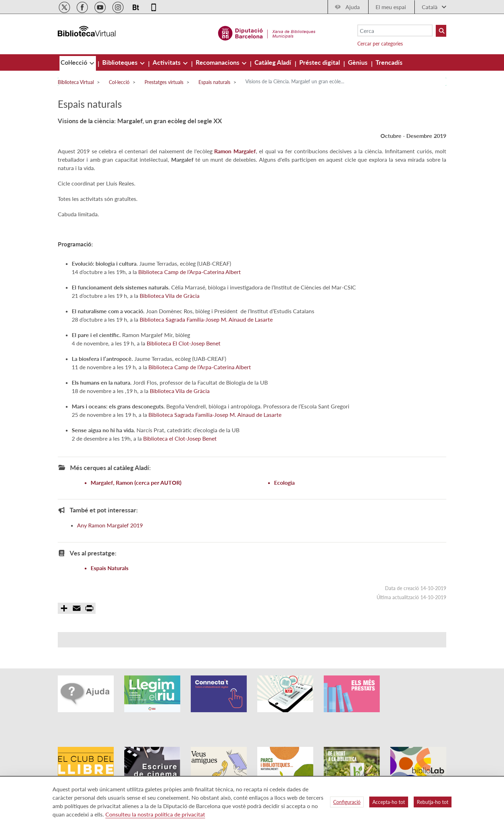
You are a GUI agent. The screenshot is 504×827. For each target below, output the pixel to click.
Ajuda (353, 7)
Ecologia (284, 491)
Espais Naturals (110, 576)
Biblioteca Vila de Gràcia (170, 304)
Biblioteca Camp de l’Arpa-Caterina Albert (190, 280)
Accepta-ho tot (389, 802)
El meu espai (391, 7)
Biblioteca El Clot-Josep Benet (184, 352)
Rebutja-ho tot (433, 802)
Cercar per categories (380, 44)
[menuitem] (75, 62)
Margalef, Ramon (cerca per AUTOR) (136, 491)
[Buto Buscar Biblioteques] (441, 31)
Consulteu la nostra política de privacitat (155, 814)
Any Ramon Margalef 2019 (110, 534)
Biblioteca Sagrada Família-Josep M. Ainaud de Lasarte (206, 328)
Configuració (347, 802)
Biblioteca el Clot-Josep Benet (180, 447)
